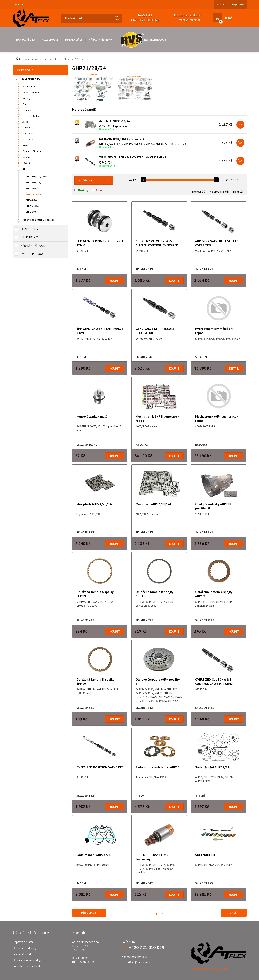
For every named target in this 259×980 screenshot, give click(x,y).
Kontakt (19, 5)
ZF (65, 59)
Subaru (27, 157)
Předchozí (89, 913)
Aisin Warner (29, 86)
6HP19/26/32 (33, 188)
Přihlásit (221, 5)
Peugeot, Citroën (32, 151)
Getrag (26, 98)
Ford (25, 104)
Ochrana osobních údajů (27, 960)
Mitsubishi (28, 139)
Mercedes (28, 134)
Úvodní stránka (27, 59)
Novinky (83, 190)
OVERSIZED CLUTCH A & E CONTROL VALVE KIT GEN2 (132, 157)
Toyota (26, 163)
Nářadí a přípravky (101, 40)
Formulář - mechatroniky (27, 966)
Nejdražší (239, 192)
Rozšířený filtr (88, 180)
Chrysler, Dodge (31, 116)
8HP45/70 (31, 200)
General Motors (31, 92)
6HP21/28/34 (33, 194)
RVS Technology (143, 40)
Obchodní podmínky (25, 948)
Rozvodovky (50, 40)
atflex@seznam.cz (190, 20)
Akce (99, 190)
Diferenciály (74, 40)
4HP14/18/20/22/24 (37, 177)
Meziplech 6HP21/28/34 (114, 121)
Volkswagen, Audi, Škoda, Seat (39, 220)
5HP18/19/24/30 (35, 183)
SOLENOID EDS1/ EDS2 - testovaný (121, 139)
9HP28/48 (31, 212)
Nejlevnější (199, 192)
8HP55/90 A (32, 206)
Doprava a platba (23, 942)
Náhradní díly (26, 40)
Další (234, 913)
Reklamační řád (22, 954)
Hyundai (27, 110)
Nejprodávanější (219, 192)
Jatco (25, 122)
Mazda (26, 128)
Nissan (26, 145)
